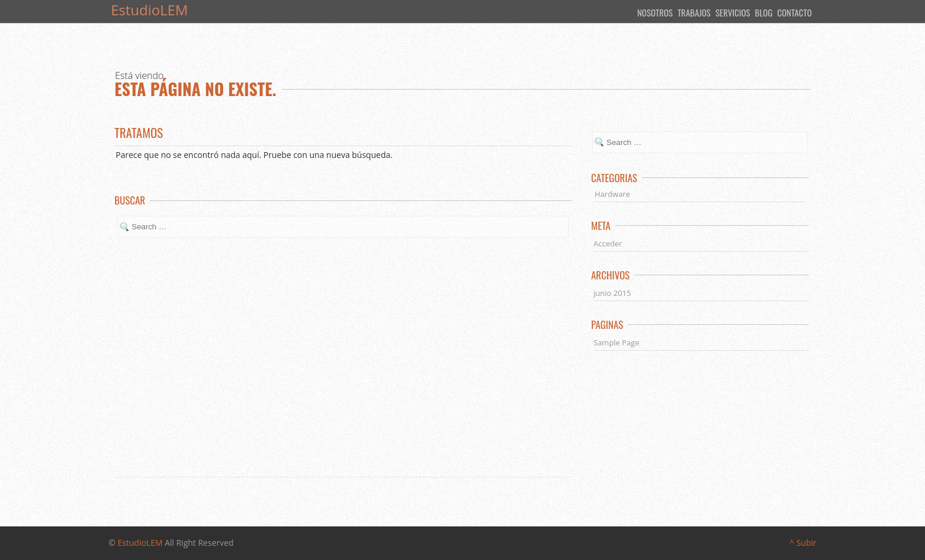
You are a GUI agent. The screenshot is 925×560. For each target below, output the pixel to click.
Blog (764, 12)
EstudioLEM (140, 543)
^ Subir (803, 543)
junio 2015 (612, 293)
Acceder (608, 243)
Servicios (733, 12)
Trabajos (694, 12)
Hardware (612, 194)
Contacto (794, 12)
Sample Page (616, 342)
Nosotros (655, 12)
